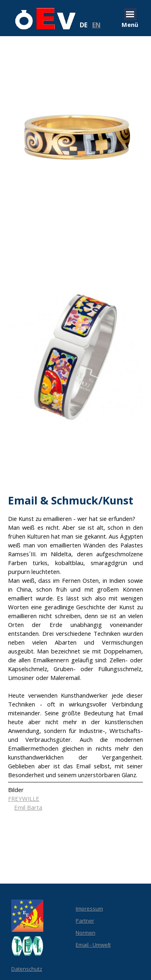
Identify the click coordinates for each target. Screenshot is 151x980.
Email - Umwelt (93, 945)
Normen (86, 933)
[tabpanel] (96, 25)
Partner (85, 921)
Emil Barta (28, 807)
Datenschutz (27, 969)
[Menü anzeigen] (130, 14)
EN (96, 25)
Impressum (89, 909)
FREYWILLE (24, 798)
